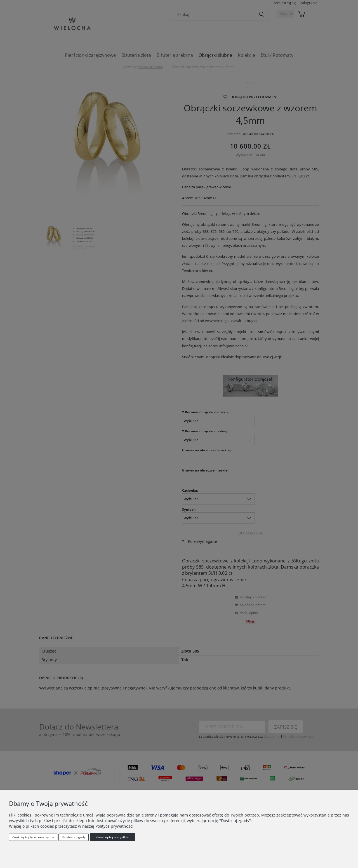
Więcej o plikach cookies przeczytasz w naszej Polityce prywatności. (72, 826)
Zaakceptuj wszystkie (112, 837)
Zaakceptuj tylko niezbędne (33, 837)
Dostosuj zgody (74, 837)
